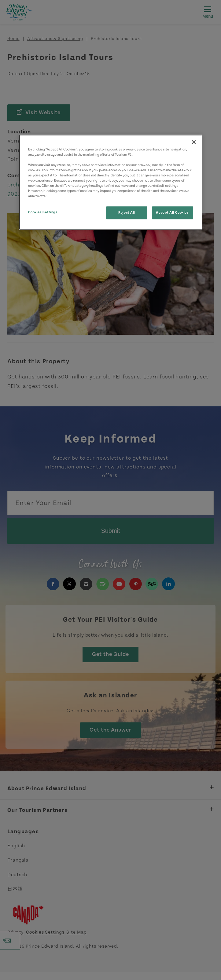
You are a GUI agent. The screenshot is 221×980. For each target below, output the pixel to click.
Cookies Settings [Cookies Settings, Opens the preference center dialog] (43, 213)
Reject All (127, 213)
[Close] (194, 142)
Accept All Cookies (172, 213)
